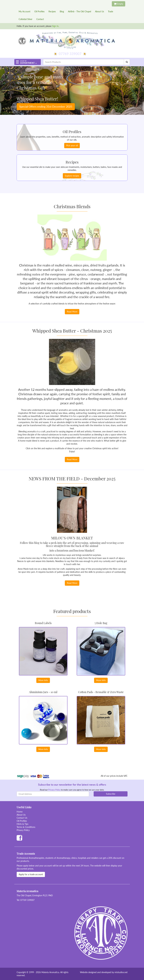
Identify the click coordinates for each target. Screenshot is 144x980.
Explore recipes (72, 176)
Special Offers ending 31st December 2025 (46, 106)
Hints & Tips (22, 824)
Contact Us (22, 818)
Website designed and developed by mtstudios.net (104, 972)
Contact (40, 19)
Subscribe (111, 794)
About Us (99, 11)
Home (20, 812)
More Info (43, 680)
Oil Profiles (39, 11)
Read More (72, 312)
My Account (24, 11)
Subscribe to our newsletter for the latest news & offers (72, 785)
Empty (119, 4)
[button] (28, 62)
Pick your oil (72, 145)
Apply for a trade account (31, 874)
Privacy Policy (54, 790)
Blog (62, 11)
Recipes (52, 11)
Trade (111, 11)
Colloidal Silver (25, 19)
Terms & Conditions (26, 827)
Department (27, 62)
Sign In (55, 26)
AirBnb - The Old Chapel (79, 11)
